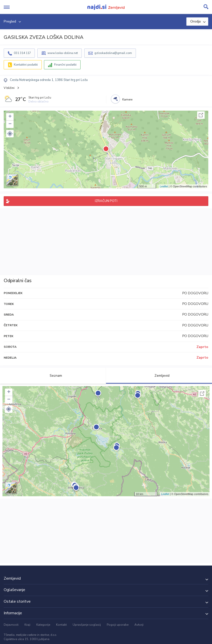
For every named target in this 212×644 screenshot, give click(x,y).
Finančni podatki (65, 65)
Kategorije (43, 625)
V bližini (9, 88)
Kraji (27, 625)
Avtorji (139, 625)
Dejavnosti (11, 625)
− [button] (10, 124)
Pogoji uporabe (118, 625)
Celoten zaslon (201, 115)
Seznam (53, 376)
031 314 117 (22, 53)
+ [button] (10, 117)
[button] (10, 134)
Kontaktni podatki (26, 65)
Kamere (127, 99)
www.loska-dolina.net (63, 53)
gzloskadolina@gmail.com (113, 53)
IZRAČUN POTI (106, 201)
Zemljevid (159, 376)
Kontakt (61, 625)
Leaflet (164, 186)
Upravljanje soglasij (87, 625)
